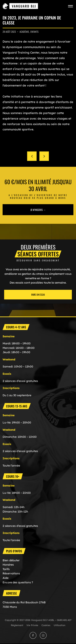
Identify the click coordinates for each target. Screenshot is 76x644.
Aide (6, 578)
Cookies (46, 625)
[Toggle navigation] (71, 6)
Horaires (8, 565)
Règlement (17, 625)
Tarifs (6, 569)
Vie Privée (32, 625)
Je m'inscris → (38, 210)
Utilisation (60, 625)
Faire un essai (38, 295)
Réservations (11, 573)
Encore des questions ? (18, 582)
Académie (24, 32)
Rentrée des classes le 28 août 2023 (32, 156)
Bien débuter (11, 560)
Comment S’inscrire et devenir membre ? (44, 156)
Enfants (34, 32)
